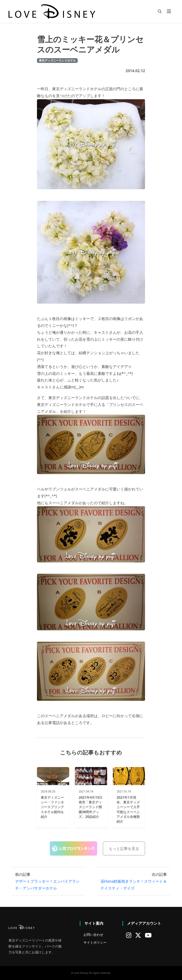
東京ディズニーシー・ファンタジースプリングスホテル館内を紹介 (52, 807)
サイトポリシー (95, 942)
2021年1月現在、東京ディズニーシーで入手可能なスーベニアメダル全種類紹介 (128, 809)
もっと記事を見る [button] (124, 848)
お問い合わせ (93, 935)
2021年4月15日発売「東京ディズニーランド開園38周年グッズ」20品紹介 (91, 807)
